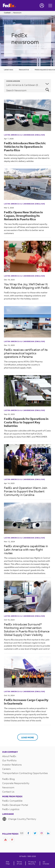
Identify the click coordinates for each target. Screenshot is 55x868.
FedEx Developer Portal (15, 805)
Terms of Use (19, 863)
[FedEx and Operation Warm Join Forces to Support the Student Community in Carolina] (27, 460)
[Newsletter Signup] (22, 833)
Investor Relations (12, 765)
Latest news (9, 70)
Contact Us (8, 792)
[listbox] (27, 84)
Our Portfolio (9, 760)
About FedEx (9, 756)
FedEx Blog (8, 779)
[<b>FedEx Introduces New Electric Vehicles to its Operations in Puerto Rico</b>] (27, 115)
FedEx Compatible (12, 801)
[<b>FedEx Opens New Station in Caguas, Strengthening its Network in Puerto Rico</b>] (27, 184)
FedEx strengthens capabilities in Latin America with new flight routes (26, 550)
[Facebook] (28, 833)
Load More (28, 737)
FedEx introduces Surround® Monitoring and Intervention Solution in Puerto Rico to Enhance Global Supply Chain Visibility (27, 630)
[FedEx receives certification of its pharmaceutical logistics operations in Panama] (27, 322)
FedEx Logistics (11, 809)
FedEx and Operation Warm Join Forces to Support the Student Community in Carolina (26, 491)
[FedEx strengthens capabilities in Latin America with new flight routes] (27, 518)
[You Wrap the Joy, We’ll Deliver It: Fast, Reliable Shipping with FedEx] (27, 256)
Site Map (8, 863)
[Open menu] (51, 5)
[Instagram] (42, 833)
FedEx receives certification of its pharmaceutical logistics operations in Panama (26, 353)
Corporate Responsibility (16, 783)
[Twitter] (35, 833)
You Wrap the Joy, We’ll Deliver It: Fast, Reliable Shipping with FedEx (27, 286)
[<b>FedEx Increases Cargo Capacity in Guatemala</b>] (27, 672)
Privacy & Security (32, 863)
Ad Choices (46, 863)
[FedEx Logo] (9, 5)
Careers (6, 769)
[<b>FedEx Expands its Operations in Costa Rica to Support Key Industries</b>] (27, 391)
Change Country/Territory (19, 819)
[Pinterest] (12, 840)
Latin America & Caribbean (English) (24, 135)
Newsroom (17, 13)
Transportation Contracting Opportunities (25, 773)
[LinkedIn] (48, 833)
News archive (24, 70)
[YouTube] (5, 840)
